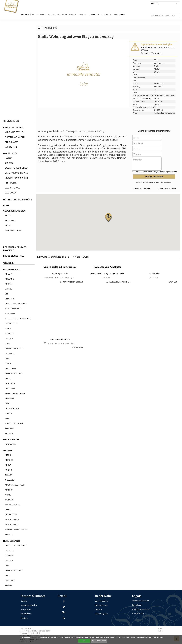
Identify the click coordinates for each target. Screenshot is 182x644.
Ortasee (99, 609)
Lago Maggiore (102, 601)
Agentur (94, 15)
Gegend (41, 15)
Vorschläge (28, 15)
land (6, 205)
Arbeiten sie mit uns (141, 601)
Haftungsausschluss (141, 609)
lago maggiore (11, 269)
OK (84, 641)
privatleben (172, 172)
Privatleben (137, 605)
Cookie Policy (138, 613)
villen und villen (13, 127)
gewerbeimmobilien (14, 211)
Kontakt (106, 15)
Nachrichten (26, 614)
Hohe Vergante (102, 614)
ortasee (8, 450)
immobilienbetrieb (14, 256)
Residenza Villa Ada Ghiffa (107, 267)
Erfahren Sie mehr (99, 641)
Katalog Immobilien (29, 605)
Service (83, 15)
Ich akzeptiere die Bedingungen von (156, 172)
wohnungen (10, 153)
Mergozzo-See (102, 605)
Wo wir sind (26, 609)
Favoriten (119, 15)
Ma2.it (160, 631)
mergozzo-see (11, 439)
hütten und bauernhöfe (17, 200)
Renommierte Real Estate (62, 15)
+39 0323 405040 (142, 188)
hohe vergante (12, 541)
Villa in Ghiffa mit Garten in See (60, 267)
